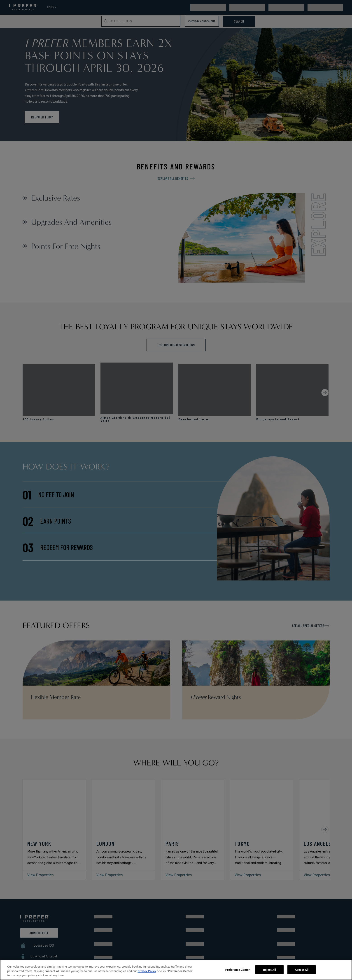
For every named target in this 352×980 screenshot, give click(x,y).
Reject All (270, 970)
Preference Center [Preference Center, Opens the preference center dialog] (238, 970)
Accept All (302, 970)
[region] (176, 970)
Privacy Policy (147, 971)
